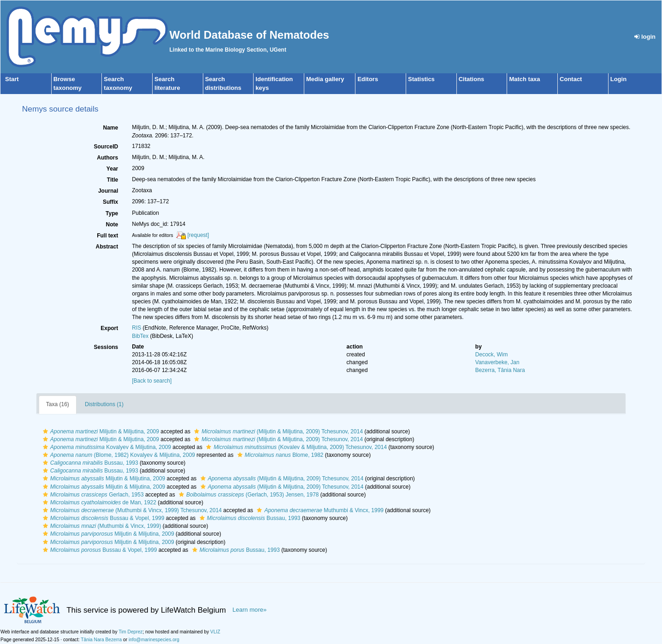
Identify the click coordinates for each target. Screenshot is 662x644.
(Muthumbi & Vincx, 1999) (101, 526)
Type (112, 213)
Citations (472, 79)
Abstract (107, 247)
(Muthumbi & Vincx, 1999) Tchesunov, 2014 (131, 510)
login (645, 37)
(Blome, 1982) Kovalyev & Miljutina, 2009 (118, 455)
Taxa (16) (58, 404)
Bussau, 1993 (89, 463)
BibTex (140, 336)
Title (112, 180)
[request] (198, 235)
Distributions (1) (104, 404)
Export (109, 328)
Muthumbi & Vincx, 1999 (319, 510)
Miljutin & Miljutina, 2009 (100, 431)
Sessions (106, 347)
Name (111, 128)
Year (112, 169)
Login (618, 79)
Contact (571, 79)
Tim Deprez (130, 632)
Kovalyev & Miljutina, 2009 (106, 447)
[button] (45, 431)
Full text (107, 236)
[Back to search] (152, 381)
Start (12, 79)
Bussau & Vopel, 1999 (102, 518)
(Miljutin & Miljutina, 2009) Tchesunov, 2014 (277, 431)
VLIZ (215, 632)
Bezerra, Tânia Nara (500, 370)
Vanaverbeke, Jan (497, 362)
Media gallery (325, 79)
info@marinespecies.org (154, 640)
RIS (136, 328)
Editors (368, 79)
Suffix (110, 202)
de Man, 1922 (98, 502)
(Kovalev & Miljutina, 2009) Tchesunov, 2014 (295, 447)
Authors (107, 158)
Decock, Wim (492, 354)
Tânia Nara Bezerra (101, 640)
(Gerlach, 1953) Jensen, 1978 (248, 495)
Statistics (421, 79)
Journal (108, 191)
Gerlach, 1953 (92, 495)
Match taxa (524, 79)
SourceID (106, 147)
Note (112, 225)
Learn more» (249, 610)
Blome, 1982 (279, 455)
